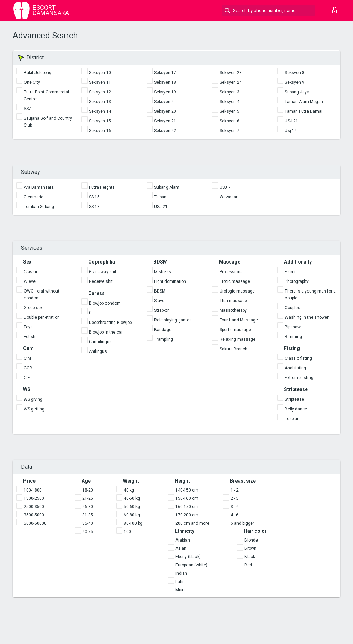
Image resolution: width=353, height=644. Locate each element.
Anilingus (98, 351)
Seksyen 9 (295, 82)
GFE (93, 313)
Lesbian (292, 419)
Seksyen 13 (100, 102)
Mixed (181, 590)
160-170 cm (187, 507)
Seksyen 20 (165, 111)
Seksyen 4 (229, 102)
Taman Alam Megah (304, 102)
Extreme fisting (299, 378)
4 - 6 (235, 515)
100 (127, 532)
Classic (31, 272)
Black (250, 557)
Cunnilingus (100, 342)
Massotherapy (233, 310)
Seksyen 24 (231, 82)
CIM (27, 358)
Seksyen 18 (165, 82)
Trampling (164, 339)
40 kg (129, 490)
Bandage (163, 330)
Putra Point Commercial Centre (46, 96)
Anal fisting (295, 368)
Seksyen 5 (229, 111)
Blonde (251, 540)
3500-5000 (34, 515)
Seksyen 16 (100, 131)
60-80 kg (132, 515)
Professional (232, 272)
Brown (250, 548)
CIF (27, 378)
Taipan (160, 197)
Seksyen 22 (165, 131)
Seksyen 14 (100, 111)
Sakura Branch (234, 349)
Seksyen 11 (100, 82)
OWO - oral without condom (42, 295)
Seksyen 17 (165, 73)
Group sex (33, 308)
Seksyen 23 (231, 73)
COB (28, 368)
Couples (293, 308)
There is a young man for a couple (310, 295)
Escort (291, 272)
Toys (28, 327)
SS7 (27, 109)
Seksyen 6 (229, 121)
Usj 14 (291, 131)
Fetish (30, 337)
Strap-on (162, 310)
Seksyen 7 (229, 131)
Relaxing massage (238, 339)
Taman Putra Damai (304, 111)
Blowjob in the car (106, 332)
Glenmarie (34, 197)
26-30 (88, 507)
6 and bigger (242, 523)
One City (32, 82)
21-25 (88, 498)
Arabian (183, 540)
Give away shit (103, 272)
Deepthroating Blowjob (110, 323)
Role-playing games (173, 320)
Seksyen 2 (164, 102)
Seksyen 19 (165, 92)
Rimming (293, 337)
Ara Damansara (39, 187)
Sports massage (235, 330)
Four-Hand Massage (239, 320)
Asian (181, 548)
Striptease (294, 399)
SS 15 (94, 197)
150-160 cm (187, 498)
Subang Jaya (297, 92)
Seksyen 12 (100, 92)
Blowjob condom (105, 303)
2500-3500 (34, 507)
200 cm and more (192, 523)
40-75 (88, 532)
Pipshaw (293, 327)
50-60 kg (132, 507)
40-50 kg (132, 498)
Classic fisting (298, 358)
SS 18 (94, 207)
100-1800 (33, 490)
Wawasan (229, 197)
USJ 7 (225, 187)
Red (248, 565)
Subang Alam (167, 187)
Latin (180, 582)
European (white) (191, 565)
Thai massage (233, 301)
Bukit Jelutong (38, 73)
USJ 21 (291, 121)
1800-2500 (34, 498)
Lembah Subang (39, 207)
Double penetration (42, 317)
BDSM (160, 291)
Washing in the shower (307, 317)
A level (30, 281)
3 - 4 (235, 507)
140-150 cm (187, 490)
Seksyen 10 (100, 73)
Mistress (163, 272)
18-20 (88, 490)
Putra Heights (102, 187)
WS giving (33, 399)
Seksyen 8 (295, 73)
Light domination (170, 281)
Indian (181, 573)
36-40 (88, 523)
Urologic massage (237, 291)
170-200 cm (187, 515)
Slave (159, 301)
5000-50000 (35, 523)
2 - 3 (235, 498)
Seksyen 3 (229, 92)
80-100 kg (133, 523)
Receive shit (101, 281)
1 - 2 (235, 490)
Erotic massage (235, 281)
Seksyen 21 (165, 121)
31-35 (88, 515)
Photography (297, 281)
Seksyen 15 (100, 121)
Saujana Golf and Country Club (48, 122)
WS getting (34, 409)
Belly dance (296, 409)
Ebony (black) (188, 557)
